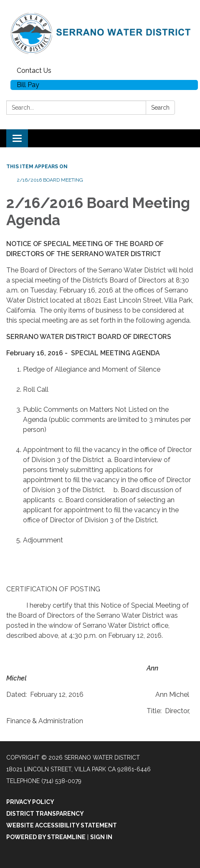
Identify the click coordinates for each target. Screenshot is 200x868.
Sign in (101, 837)
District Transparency (45, 814)
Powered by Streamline (46, 837)
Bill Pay (28, 85)
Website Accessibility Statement (62, 825)
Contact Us (34, 71)
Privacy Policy (30, 802)
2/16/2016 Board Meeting (50, 180)
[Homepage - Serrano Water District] (100, 32)
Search (160, 108)
